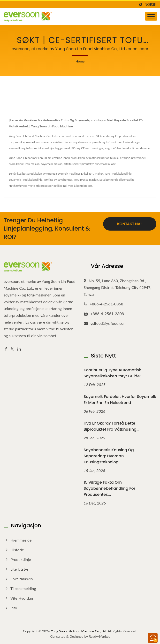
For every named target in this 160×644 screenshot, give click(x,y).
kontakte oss (84, 186)
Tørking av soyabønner (58, 180)
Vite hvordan (22, 598)
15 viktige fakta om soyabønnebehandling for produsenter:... (110, 488)
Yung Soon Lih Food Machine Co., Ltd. (79, 631)
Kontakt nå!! (130, 224)
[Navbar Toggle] (151, 16)
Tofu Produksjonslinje (118, 174)
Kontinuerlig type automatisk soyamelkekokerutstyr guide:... (114, 373)
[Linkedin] (19, 349)
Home (80, 61)
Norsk (150, 5)
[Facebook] (6, 349)
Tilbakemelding (23, 588)
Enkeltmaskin (22, 579)
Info (14, 608)
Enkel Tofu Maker (92, 174)
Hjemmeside (21, 540)
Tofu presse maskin (86, 180)
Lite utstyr (19, 569)
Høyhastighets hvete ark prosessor (31, 186)
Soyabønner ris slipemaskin (117, 180)
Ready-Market (99, 636)
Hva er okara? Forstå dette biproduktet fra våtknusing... (112, 426)
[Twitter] (12, 349)
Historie (17, 550)
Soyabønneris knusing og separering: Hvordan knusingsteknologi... (109, 456)
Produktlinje (21, 559)
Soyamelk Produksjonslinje (26, 180)
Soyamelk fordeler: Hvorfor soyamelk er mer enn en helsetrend (120, 400)
